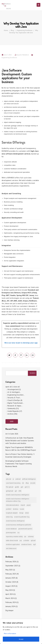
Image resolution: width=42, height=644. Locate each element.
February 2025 (11, 574)
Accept (21, 639)
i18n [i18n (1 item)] (20, 491)
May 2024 (9, 590)
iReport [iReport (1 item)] (23, 505)
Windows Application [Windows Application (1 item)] (13, 544)
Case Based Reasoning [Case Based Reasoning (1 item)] (13, 483)
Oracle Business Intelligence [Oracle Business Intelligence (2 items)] (15, 521)
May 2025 (9, 570)
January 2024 (10, 606)
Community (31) (13, 408)
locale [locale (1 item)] (22, 509)
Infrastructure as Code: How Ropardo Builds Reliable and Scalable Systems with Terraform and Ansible (20, 441)
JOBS (12, 421)
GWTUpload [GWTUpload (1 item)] (10, 491)
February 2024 (11, 602)
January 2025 (10, 578)
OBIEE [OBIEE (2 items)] (27, 513)
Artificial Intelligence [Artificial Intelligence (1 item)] (29, 479)
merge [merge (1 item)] (21, 513)
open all (9, 387)
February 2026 (11, 562)
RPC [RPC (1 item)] (25, 537)
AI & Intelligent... (14, 392)
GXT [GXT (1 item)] (16, 491)
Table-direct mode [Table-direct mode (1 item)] (12, 540)
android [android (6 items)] (18, 479)
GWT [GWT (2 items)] (22, 487)
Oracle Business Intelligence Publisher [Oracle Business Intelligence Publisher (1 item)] (19, 525)
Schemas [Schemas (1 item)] (31, 537)
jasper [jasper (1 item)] (29, 505)
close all (16, 387)
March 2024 (10, 598)
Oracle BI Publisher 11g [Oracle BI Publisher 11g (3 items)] (22, 517)
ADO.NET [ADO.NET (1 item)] (9, 479)
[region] (21, 632)
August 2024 (10, 586)
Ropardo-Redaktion (23, 55)
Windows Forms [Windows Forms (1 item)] (26, 544)
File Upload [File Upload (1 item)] (10, 487)
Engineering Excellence (25, 30)
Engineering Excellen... (16, 395)
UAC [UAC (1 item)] (21, 540)
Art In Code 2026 (12, 434)
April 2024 (9, 594)
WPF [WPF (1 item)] (34, 544)
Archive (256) (12, 414)
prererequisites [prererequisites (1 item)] (11, 533)
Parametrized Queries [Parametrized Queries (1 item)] (25, 529)
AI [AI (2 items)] (13, 479)
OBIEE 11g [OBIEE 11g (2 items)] (9, 517)
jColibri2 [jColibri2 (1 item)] (9, 509)
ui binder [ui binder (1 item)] (26, 540)
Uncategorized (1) (14, 389)
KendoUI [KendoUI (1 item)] (16, 509)
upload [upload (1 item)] (33, 540)
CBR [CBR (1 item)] (23, 483)
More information (10, 633)
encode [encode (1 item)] (33, 483)
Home (6, 30)
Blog (12, 30)
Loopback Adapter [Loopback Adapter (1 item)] (12, 513)
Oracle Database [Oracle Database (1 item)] (11, 529)
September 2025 (12, 566)
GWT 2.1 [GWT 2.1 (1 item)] (27, 487)
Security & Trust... (14, 398)
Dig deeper (10, 610)
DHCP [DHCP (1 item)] (27, 483)
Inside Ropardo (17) (15, 411)
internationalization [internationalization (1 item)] (13, 505)
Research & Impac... (15, 406)
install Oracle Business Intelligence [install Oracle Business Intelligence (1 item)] (18, 495)
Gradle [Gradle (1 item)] (17, 487)
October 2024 (11, 582)
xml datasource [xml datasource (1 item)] (11, 548)
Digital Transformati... (16, 403)
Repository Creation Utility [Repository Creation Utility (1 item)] (14, 537)
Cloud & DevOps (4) (15, 400)
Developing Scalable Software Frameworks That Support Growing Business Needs (19, 464)
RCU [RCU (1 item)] (18, 533)
